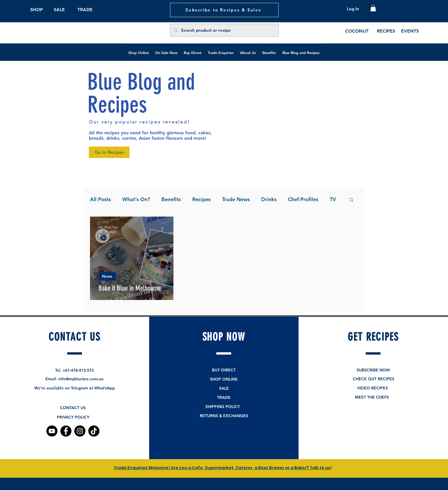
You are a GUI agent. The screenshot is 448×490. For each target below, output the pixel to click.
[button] (373, 8)
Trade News (236, 199)
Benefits (171, 199)
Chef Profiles (303, 199)
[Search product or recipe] (224, 30)
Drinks (269, 199)
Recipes (201, 199)
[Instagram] (80, 431)
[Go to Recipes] (109, 152)
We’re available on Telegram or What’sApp (75, 388)
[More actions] (164, 229)
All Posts (100, 199)
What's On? (136, 199)
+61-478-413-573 (78, 370)
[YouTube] (52, 431)
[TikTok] (94, 431)
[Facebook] (66, 431)
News (107, 276)
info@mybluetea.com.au (81, 379)
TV (333, 199)
